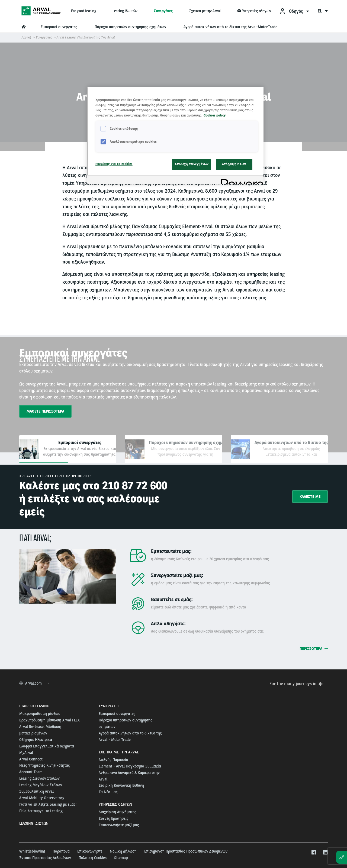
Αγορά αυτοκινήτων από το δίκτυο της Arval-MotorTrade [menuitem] (230, 27)
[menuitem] (294, 11)
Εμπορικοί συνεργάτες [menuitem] (59, 27)
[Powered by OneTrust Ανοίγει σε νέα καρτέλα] (240, 180)
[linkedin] (325, 853)
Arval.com (34, 683)
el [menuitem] (323, 11)
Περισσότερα (314, 649)
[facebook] (314, 853)
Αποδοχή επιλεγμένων (192, 164)
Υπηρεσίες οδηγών (254, 11)
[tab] (68, 449)
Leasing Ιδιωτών (125, 11)
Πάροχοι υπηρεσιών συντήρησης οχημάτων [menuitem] (130, 27)
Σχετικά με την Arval (205, 11)
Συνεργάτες (163, 11)
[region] (175, 135)
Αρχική (26, 37)
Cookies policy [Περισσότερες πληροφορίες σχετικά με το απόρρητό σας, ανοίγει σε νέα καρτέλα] (215, 115)
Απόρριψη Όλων (234, 164)
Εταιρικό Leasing (83, 11)
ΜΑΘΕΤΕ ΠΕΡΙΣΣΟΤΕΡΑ (45, 411)
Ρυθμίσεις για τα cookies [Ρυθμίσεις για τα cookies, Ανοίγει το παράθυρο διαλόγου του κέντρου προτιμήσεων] (114, 164)
